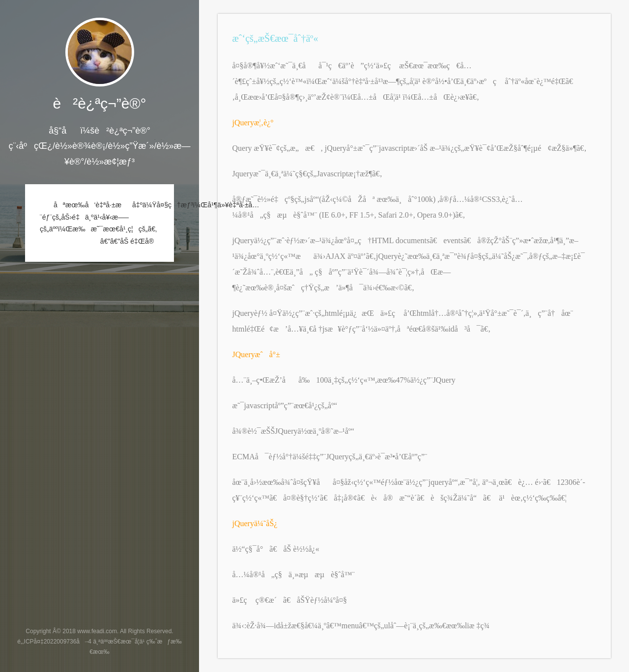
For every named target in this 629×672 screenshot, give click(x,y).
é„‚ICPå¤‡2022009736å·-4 (54, 642)
